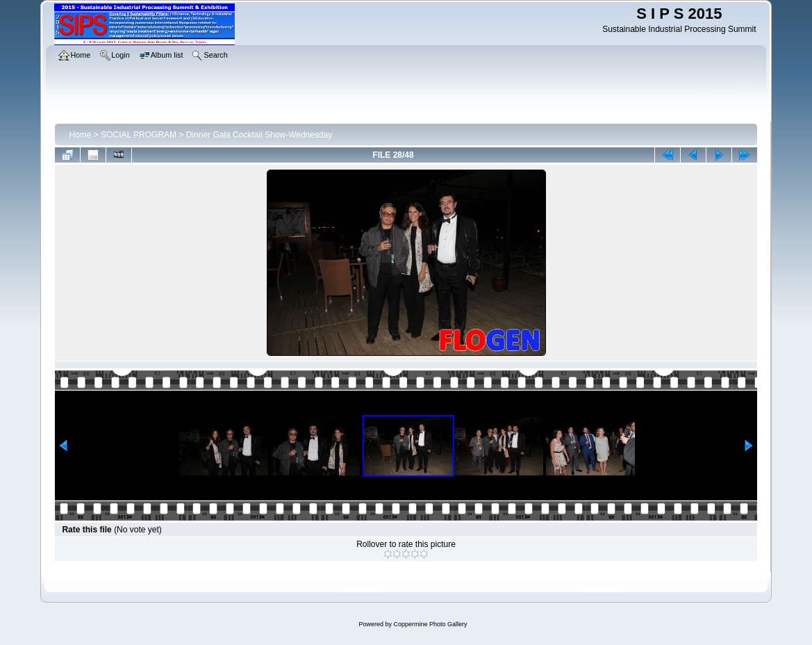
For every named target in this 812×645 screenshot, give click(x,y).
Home (80, 135)
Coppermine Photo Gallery (430, 624)
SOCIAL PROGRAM (139, 135)
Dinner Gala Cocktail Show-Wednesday (259, 135)
